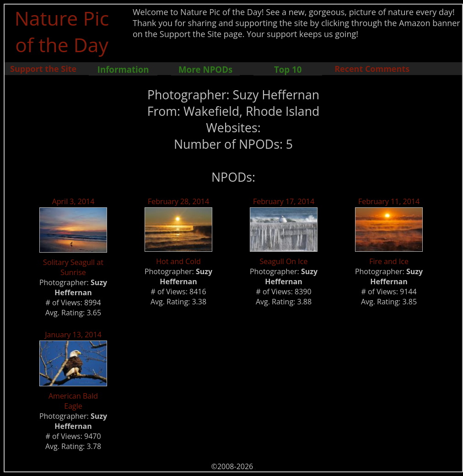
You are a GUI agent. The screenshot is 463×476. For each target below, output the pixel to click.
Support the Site (43, 69)
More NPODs (205, 69)
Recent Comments (372, 69)
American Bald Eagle (73, 401)
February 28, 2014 (178, 201)
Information (123, 69)
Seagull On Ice (284, 261)
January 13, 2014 (73, 335)
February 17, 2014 (284, 201)
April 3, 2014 (73, 201)
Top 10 (288, 69)
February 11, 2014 (389, 201)
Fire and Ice (389, 261)
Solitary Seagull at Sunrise (73, 267)
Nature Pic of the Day (62, 31)
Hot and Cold (178, 261)
